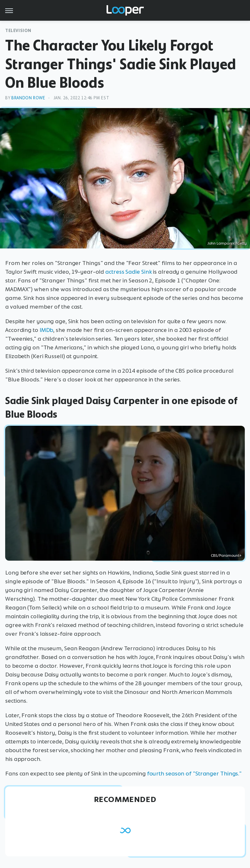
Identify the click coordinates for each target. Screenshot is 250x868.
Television (18, 31)
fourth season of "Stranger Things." (194, 774)
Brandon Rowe (28, 98)
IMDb (46, 330)
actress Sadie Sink (128, 272)
